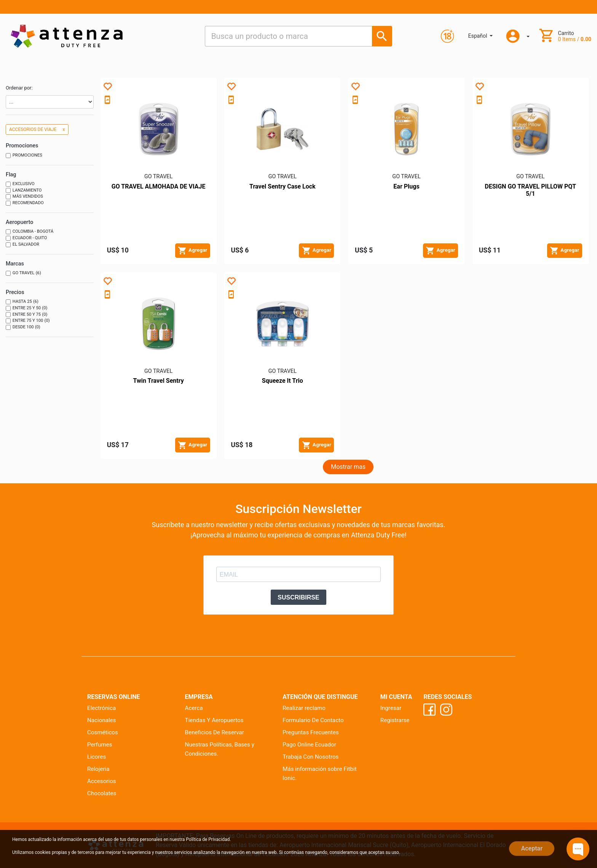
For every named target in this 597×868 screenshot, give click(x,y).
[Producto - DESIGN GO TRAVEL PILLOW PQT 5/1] (530, 129)
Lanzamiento (24, 191)
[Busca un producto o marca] (382, 36)
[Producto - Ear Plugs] (406, 129)
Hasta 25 (22, 302)
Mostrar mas (348, 467)
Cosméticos (103, 732)
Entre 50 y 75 (26, 315)
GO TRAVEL (23, 273)
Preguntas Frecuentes (311, 732)
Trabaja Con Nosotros (310, 757)
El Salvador (22, 245)
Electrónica (101, 708)
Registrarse (395, 720)
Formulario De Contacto (313, 720)
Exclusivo (20, 184)
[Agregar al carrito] (193, 251)
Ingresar (391, 708)
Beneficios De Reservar (215, 732)
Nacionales (102, 720)
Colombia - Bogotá (30, 232)
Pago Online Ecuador (309, 745)
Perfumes (100, 745)
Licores (97, 757)
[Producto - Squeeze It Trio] (283, 323)
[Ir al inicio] (67, 36)
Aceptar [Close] (532, 848)
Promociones (24, 156)
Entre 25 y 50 (26, 308)
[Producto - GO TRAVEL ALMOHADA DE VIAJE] (158, 129)
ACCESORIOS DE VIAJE (37, 129)
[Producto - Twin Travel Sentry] (158, 323)
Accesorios (102, 781)
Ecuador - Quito (26, 238)
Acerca (194, 708)
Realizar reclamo (304, 708)
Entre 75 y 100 (28, 321)
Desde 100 (23, 327)
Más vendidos (24, 197)
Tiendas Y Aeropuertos (214, 720)
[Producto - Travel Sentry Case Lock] (283, 129)
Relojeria (98, 769)
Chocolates (102, 793)
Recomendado (25, 203)
